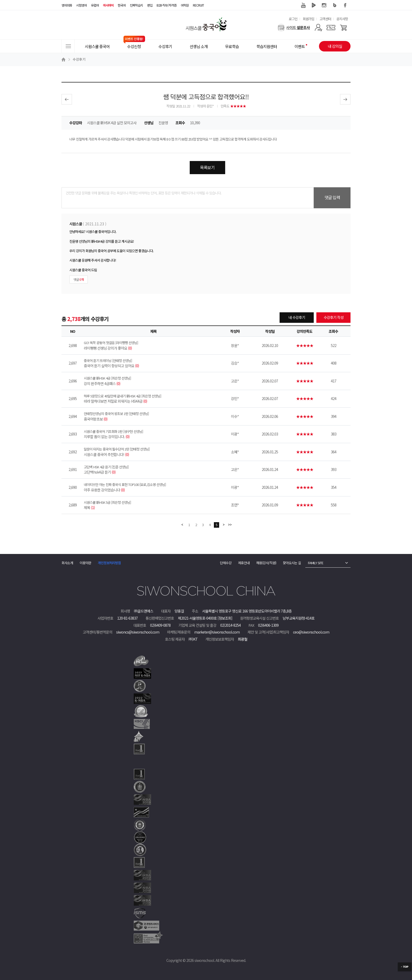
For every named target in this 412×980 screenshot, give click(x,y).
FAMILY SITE (316, 563)
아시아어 (108, 5)
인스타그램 (324, 5)
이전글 (67, 99)
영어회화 (67, 5)
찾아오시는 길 (292, 563)
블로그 (335, 5)
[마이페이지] (318, 28)
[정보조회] (225, 618)
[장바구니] (344, 28)
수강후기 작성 (334, 317)
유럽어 (95, 5)
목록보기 (207, 167)
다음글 (345, 99)
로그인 (293, 19)
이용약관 (85, 563)
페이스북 (345, 5)
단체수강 (226, 563)
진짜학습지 (136, 5)
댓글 (79, 279)
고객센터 (325, 19)
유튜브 (303, 5)
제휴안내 (244, 563)
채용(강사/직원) (266, 563)
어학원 (185, 5)
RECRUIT (198, 5)
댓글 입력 (332, 197)
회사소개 (67, 563)
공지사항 (342, 19)
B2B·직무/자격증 (167, 5)
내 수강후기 (297, 317)
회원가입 (308, 19)
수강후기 (79, 59)
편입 (150, 5)
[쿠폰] (331, 28)
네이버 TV (314, 5)
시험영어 (81, 5)
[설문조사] (294, 28)
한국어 (122, 5)
